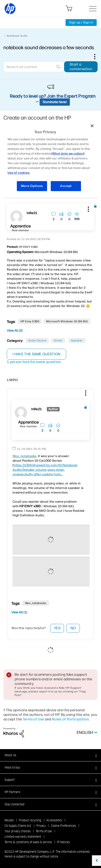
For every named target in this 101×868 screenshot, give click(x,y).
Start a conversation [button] (81, 67)
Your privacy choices (18, 831)
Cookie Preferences (63, 826)
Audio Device (37, 341)
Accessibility (54, 820)
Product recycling (30, 820)
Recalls (9, 820)
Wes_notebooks (25, 456)
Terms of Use (34, 719)
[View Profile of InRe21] (32, 213)
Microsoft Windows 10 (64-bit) (67, 321)
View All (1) (19, 612)
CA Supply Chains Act (18, 826)
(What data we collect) (68, 154)
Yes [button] (57, 628)
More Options (32, 186)
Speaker (77, 341)
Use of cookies (19, 173)
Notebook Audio (17, 36)
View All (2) (15, 331)
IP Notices (63, 842)
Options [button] (97, 56)
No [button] (73, 628)
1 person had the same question (34, 362)
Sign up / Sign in (81, 22)
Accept (66, 186)
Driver (58, 341)
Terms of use (44, 831)
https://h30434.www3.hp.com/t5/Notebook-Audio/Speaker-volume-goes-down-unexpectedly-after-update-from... (45, 470)
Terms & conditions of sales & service (28, 842)
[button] (88, 208)
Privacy (41, 826)
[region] (50, 159)
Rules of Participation (70, 719)
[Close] (92, 126)
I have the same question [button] (37, 354)
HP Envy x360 (30, 321)
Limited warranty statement (23, 837)
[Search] (34, 67)
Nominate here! (55, 102)
